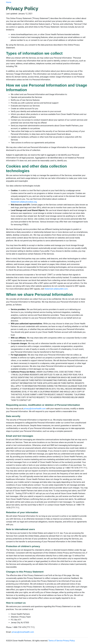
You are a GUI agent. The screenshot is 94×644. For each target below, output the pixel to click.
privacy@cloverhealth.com (35, 409)
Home (9, 2)
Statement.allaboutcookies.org (24, 202)
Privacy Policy (69, 641)
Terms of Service (56, 641)
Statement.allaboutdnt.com (56, 289)
